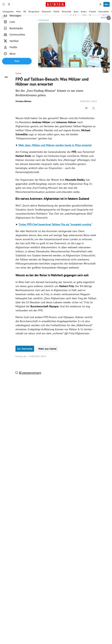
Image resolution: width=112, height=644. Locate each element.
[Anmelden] (100, 4)
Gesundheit (104, 12)
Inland (18, 73)
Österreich (46, 12)
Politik (56, 12)
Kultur (84, 12)
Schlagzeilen (8, 12)
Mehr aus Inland (47, 349)
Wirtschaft (66, 12)
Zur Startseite (25, 349)
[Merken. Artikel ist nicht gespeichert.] (94, 108)
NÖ (25, 12)
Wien (19, 12)
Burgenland (34, 12)
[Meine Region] (9, 4)
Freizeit (93, 12)
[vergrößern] (109, 18)
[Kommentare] (86, 108)
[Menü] (4, 4)
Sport (76, 12)
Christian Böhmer (23, 101)
